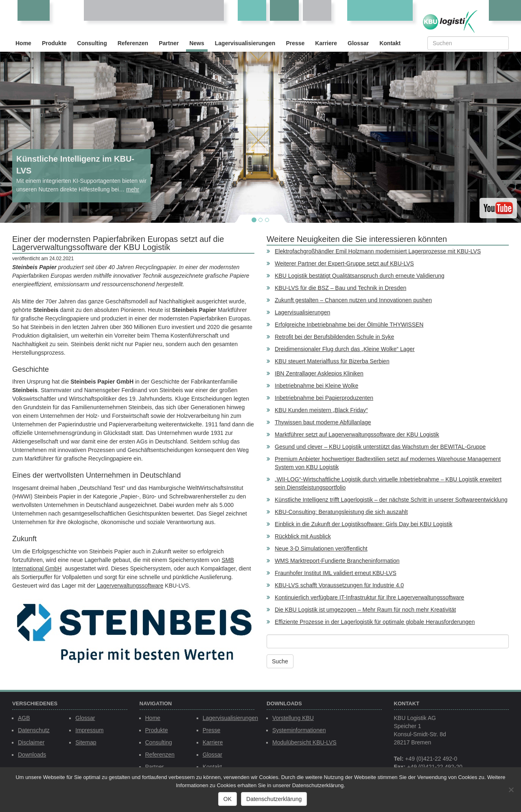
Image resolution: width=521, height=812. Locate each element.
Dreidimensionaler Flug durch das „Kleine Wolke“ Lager (345, 349)
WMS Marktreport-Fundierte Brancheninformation (337, 561)
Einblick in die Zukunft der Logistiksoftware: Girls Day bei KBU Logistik (364, 524)
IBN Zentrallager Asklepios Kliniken (319, 373)
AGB (24, 718)
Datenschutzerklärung (274, 799)
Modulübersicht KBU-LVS (304, 742)
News (197, 43)
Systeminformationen (299, 730)
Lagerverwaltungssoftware (130, 586)
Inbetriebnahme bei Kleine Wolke (316, 386)
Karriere (326, 43)
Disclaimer (31, 742)
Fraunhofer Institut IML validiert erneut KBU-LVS (336, 573)
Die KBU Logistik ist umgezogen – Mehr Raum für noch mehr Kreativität (365, 610)
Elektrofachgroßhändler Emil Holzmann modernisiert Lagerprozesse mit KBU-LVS (378, 251)
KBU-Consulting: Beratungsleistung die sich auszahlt (341, 512)
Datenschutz (34, 730)
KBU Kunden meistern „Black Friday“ (321, 410)
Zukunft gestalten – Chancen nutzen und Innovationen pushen (353, 300)
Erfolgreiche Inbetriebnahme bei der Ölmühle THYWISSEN (349, 325)
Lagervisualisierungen (245, 43)
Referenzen (133, 43)
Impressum (89, 730)
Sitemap (86, 742)
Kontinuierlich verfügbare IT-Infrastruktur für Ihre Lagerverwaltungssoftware (369, 597)
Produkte (54, 43)
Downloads (32, 755)
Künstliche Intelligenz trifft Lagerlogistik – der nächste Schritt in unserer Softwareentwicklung (391, 500)
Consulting (92, 43)
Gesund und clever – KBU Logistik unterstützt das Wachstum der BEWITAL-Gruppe (380, 447)
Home (23, 43)
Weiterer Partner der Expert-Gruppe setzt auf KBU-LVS (344, 263)
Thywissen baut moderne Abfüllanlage (323, 422)
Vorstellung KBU (293, 718)
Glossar (358, 43)
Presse (295, 43)
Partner (169, 43)
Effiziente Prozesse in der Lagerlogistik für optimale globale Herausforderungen (375, 622)
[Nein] (511, 790)
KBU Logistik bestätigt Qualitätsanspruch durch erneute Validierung (360, 276)
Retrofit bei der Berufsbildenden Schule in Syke (334, 337)
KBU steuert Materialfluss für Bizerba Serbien (332, 361)
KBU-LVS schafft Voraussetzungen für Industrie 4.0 (339, 585)
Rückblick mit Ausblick (303, 536)
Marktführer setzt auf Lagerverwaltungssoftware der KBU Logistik (357, 435)
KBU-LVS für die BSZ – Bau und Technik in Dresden (340, 288)
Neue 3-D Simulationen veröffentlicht (321, 549)
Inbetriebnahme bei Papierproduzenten (324, 398)
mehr (133, 189)
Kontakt (390, 43)
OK (228, 799)
